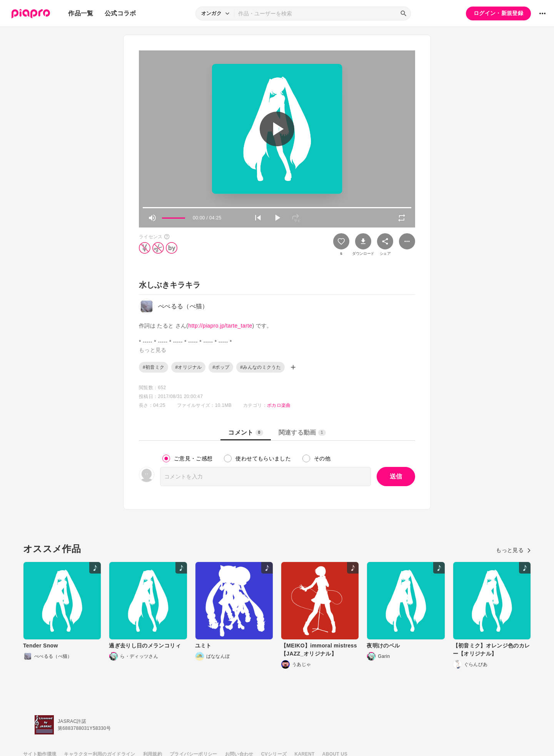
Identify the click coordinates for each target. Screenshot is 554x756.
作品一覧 (81, 13)
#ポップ (221, 367)
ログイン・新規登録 (498, 13)
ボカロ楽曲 (279, 405)
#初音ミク (154, 367)
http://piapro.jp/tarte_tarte (220, 326)
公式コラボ (120, 13)
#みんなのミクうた (260, 367)
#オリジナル (188, 367)
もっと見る (513, 550)
